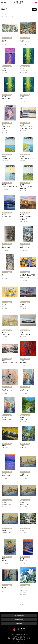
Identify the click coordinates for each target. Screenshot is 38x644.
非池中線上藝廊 (18, 3)
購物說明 (19, 623)
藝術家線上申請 (19, 616)
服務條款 (22, 636)
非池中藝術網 (19, 630)
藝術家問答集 (19, 620)
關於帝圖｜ (16, 636)
